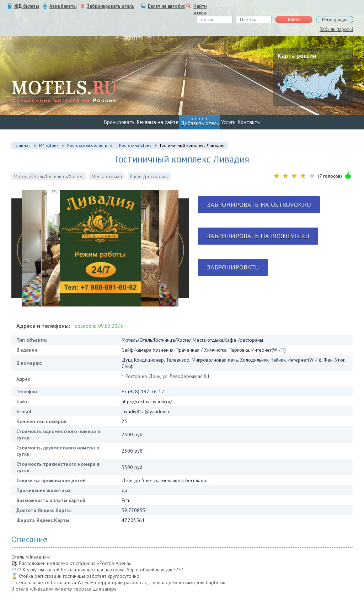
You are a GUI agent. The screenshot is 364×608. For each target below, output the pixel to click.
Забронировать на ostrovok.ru (259, 205)
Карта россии (297, 56)
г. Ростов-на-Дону (133, 145)
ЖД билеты (26, 6)
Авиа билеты (63, 6)
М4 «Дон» (49, 145)
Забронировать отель (111, 6)
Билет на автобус (166, 6)
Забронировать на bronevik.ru (258, 236)
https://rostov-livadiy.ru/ (147, 401)
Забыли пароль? (336, 29)
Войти (294, 20)
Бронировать (119, 122)
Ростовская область (87, 145)
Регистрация (335, 20)
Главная (23, 145)
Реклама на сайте (158, 122)
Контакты (249, 122)
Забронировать (233, 267)
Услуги (228, 122)
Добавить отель (200, 123)
